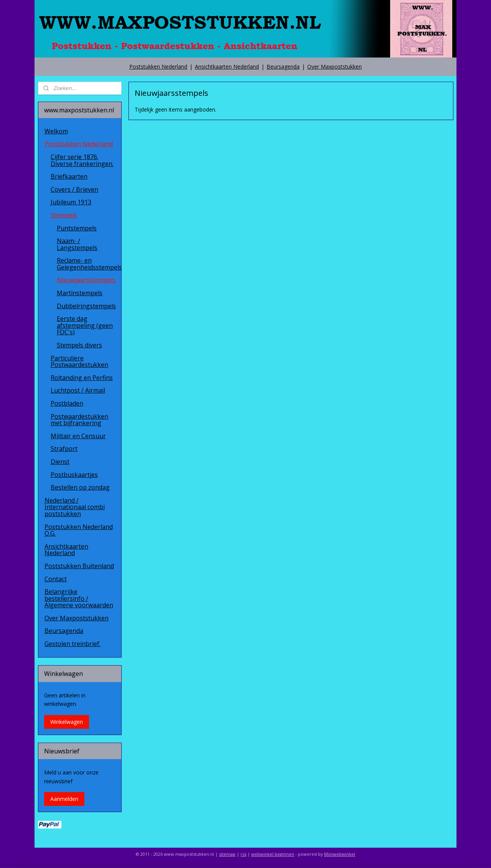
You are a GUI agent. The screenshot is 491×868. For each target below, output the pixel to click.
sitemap (227, 854)
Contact (56, 579)
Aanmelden (64, 799)
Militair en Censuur (78, 436)
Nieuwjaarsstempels (86, 280)
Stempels (64, 215)
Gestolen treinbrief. (72, 644)
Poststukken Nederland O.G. (79, 530)
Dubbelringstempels (86, 306)
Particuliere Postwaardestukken (79, 362)
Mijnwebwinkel (340, 854)
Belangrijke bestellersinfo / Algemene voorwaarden (79, 598)
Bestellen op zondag (80, 487)
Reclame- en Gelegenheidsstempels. (89, 264)
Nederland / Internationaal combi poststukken (75, 507)
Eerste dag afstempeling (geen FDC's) (85, 325)
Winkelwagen (67, 722)
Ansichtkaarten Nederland (227, 67)
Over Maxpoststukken (334, 67)
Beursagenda (283, 67)
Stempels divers (79, 345)
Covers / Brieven (74, 189)
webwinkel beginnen (273, 854)
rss (243, 854)
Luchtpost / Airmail (78, 390)
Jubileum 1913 (71, 202)
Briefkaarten (69, 176)
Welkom (56, 131)
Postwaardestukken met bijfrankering (79, 420)
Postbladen (67, 403)
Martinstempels (80, 293)
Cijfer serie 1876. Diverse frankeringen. (82, 160)
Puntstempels (77, 228)
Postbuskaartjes (74, 475)
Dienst (60, 462)
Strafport (64, 449)
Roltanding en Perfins (82, 378)
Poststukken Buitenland (79, 566)
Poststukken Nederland (158, 67)
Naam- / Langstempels (77, 244)
